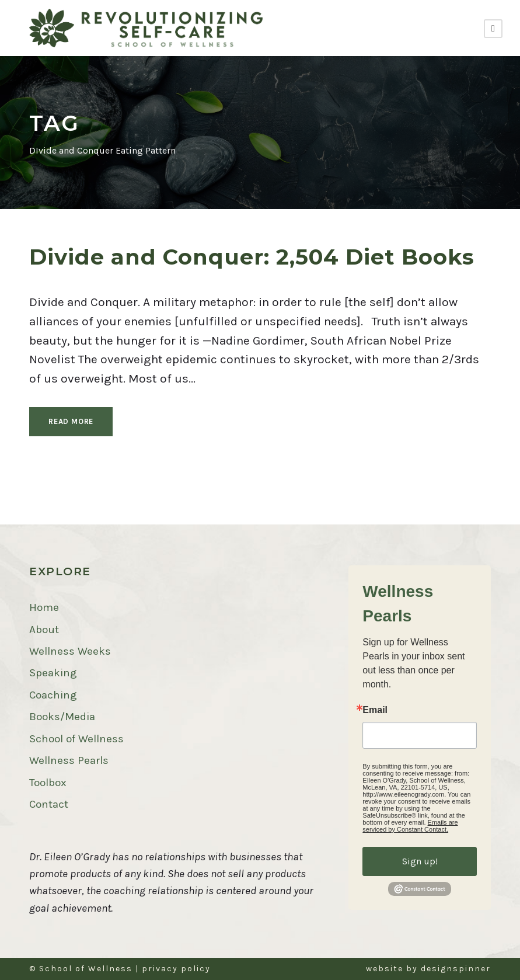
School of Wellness (76, 739)
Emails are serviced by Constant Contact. (410, 826)
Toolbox (48, 783)
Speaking (53, 673)
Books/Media (62, 717)
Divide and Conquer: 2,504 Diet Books (252, 257)
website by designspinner (428, 969)
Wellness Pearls (69, 760)
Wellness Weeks (70, 651)
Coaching (53, 695)
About (44, 630)
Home (44, 607)
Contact (49, 804)
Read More (71, 421)
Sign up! (420, 861)
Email (375, 710)
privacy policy (176, 969)
